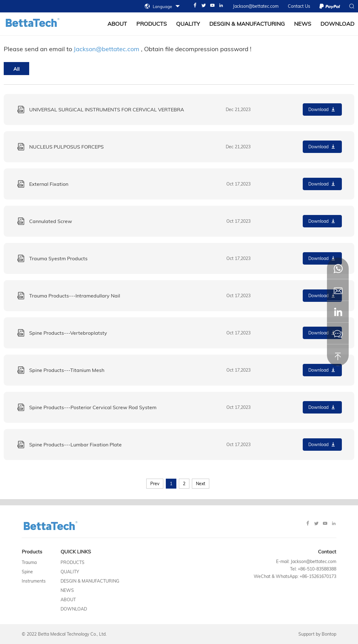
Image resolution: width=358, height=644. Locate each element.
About (68, 600)
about (117, 24)
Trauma (29, 562)
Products (152, 24)
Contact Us (299, 6)
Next (201, 484)
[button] (338, 312)
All (16, 69)
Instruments (34, 581)
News (303, 24)
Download (337, 24)
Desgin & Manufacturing (247, 24)
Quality (188, 24)
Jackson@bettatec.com (106, 49)
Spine (27, 572)
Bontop (329, 634)
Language (162, 6)
